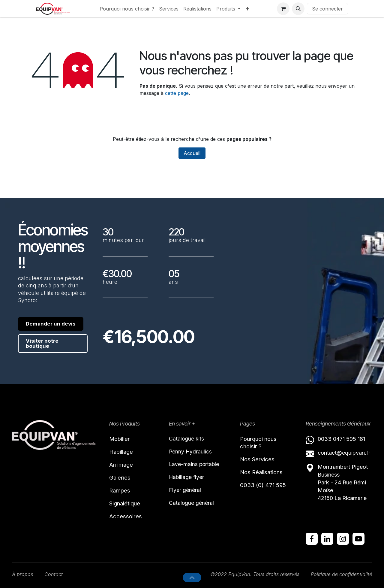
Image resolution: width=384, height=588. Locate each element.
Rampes (121, 492)
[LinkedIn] (327, 538)
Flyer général (185, 491)
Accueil (192, 153)
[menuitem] (127, 9)
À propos (23, 574)
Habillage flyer (187, 478)
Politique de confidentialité (339, 574)
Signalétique (127, 506)
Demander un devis (45, 327)
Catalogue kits (187, 438)
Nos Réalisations (263, 473)
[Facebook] (312, 538)
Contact (56, 574)
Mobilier (121, 438)
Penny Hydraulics (191, 451)
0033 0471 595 (338, 438)
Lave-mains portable (195, 465)
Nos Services (259, 460)
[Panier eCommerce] (283, 9)
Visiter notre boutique (44, 351)
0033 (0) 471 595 (265, 487)
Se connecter (327, 9)
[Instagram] (343, 538)
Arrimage (122, 465)
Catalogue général (192, 504)
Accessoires (126, 519)
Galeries (121, 479)
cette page (177, 93)
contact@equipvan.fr (344, 452)
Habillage (122, 452)
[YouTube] (358, 538)
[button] (298, 9)
